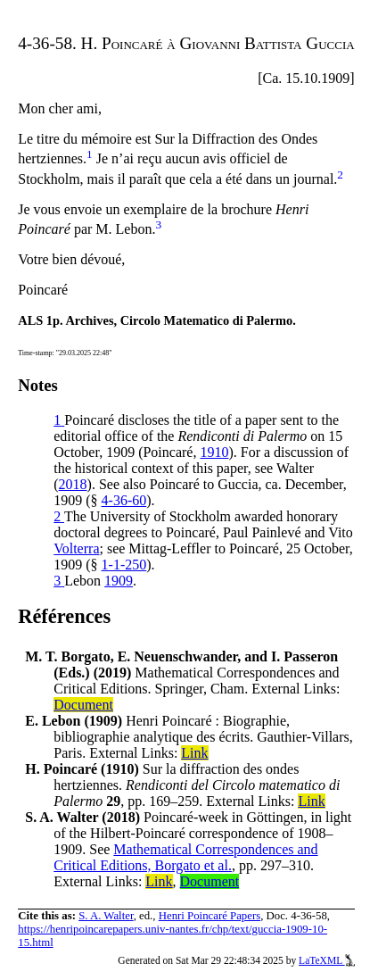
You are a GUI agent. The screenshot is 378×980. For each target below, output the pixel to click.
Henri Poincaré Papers (210, 916)
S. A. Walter (106, 916)
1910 (214, 452)
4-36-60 (124, 500)
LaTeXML (327, 960)
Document (83, 705)
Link (194, 753)
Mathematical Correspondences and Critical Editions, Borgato (185, 857)
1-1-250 (124, 565)
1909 (119, 581)
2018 (73, 484)
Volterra (76, 548)
